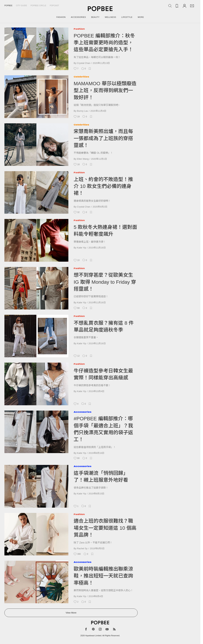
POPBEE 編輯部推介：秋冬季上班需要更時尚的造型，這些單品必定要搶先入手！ (104, 43)
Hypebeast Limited (93, 636)
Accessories (83, 412)
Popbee (8, 5)
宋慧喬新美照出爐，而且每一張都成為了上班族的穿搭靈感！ (103, 138)
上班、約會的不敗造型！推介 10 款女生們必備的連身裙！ (103, 186)
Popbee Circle (38, 5)
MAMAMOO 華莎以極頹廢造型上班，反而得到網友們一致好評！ (105, 91)
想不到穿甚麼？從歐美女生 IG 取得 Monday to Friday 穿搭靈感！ (105, 282)
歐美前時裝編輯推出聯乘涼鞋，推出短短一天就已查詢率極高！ (103, 576)
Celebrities (81, 77)
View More (71, 613)
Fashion (79, 29)
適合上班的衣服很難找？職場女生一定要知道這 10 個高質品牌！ (105, 528)
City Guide (21, 5)
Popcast (55, 5)
